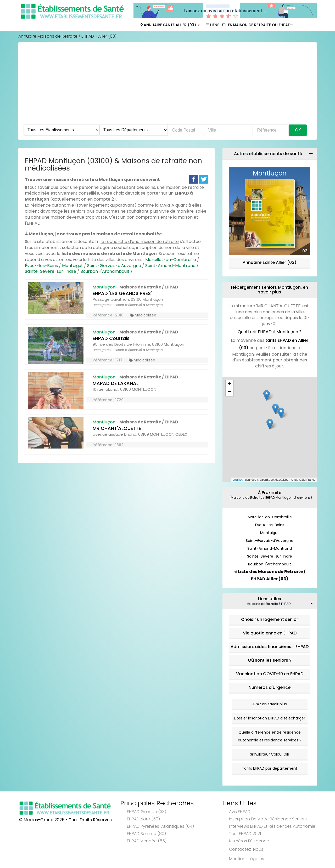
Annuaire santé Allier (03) (270, 262)
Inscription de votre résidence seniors (268, 819)
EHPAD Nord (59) (143, 819)
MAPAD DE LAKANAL (116, 383)
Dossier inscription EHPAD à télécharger (270, 718)
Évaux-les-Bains (41, 266)
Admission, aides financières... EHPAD (270, 647)
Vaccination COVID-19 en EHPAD (270, 674)
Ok (298, 130)
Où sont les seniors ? (270, 660)
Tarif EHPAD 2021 (245, 834)
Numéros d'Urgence (270, 687)
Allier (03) (107, 36)
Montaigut (72, 266)
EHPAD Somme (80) (146, 834)
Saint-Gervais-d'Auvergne (114, 266)
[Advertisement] (167, 85)
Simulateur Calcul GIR (270, 754)
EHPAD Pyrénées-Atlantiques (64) (160, 826)
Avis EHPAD (240, 812)
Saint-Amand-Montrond (170, 266)
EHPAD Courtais (111, 338)
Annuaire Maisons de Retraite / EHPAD (56, 36)
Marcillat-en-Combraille (171, 260)
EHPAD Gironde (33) (147, 812)
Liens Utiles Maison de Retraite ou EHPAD (250, 25)
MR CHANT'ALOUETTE (117, 428)
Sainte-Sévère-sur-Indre (51, 271)
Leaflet (238, 480)
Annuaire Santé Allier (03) (170, 25)
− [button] (230, 392)
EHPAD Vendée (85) (147, 841)
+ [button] (230, 384)
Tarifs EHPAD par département (270, 768)
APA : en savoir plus (270, 704)
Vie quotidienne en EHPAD (270, 633)
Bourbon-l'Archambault (105, 271)
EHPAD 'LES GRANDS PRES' (122, 293)
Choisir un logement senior (270, 619)
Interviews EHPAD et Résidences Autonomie (272, 826)
